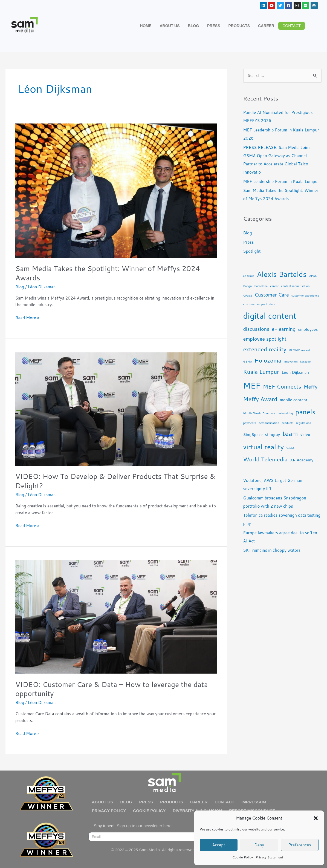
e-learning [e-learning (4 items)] (284, 329)
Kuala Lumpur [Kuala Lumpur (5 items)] (261, 372)
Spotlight (252, 251)
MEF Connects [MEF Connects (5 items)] (282, 386)
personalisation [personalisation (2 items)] (269, 423)
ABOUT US (170, 26)
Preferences (299, 845)
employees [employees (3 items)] (308, 329)
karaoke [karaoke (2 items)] (306, 361)
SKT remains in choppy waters (272, 550)
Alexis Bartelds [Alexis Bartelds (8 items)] (282, 274)
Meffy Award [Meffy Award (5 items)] (260, 399)
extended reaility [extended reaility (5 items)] (265, 349)
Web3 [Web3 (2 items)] (290, 448)
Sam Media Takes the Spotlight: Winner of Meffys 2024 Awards (108, 273)
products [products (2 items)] (287, 423)
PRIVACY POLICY (109, 811)
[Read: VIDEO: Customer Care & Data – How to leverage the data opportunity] (116, 616)
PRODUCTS (239, 26)
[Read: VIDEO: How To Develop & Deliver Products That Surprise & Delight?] (116, 409)
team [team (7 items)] (290, 433)
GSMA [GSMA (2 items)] (248, 361)
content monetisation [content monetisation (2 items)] (295, 286)
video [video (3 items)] (305, 434)
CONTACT (225, 802)
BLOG (193, 26)
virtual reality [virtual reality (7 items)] (264, 447)
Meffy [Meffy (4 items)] (311, 387)
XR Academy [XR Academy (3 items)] (302, 460)
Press (249, 242)
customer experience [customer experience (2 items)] (305, 295)
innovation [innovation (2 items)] (290, 361)
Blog (20, 287)
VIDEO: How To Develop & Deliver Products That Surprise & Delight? (115, 481)
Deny (259, 845)
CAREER (266, 26)
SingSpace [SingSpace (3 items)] (253, 434)
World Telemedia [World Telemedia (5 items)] (265, 459)
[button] (316, 818)
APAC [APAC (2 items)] (313, 276)
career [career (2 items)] (274, 286)
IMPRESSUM (254, 802)
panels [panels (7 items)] (305, 412)
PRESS (214, 26)
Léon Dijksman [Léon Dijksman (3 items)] (295, 372)
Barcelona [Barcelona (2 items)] (261, 286)
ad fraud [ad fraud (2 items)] (249, 276)
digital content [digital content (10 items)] (270, 316)
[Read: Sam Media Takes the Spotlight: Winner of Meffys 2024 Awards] (116, 190)
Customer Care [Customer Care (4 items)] (272, 295)
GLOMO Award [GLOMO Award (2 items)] (299, 350)
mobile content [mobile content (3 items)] (293, 400)
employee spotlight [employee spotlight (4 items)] (265, 339)
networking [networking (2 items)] (285, 413)
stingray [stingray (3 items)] (273, 434)
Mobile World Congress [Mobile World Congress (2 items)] (259, 413)
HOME (146, 26)
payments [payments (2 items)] (250, 423)
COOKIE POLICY (150, 811)
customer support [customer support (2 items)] (255, 304)
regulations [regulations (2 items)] (304, 423)
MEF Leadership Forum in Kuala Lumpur (281, 181)
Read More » (27, 318)
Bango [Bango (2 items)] (248, 286)
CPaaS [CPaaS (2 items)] (248, 295)
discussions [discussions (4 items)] (256, 329)
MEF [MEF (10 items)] (252, 385)
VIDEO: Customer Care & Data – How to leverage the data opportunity (112, 689)
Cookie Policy (243, 857)
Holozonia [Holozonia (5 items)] (268, 360)
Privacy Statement (269, 857)
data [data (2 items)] (272, 304)
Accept (219, 845)
